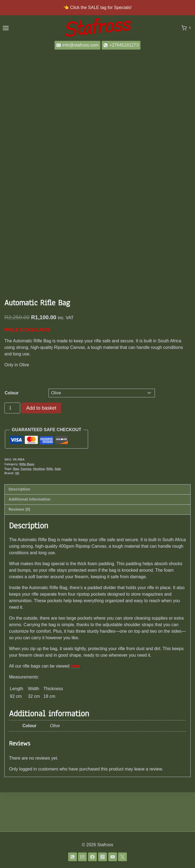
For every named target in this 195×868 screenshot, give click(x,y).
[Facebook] (92, 857)
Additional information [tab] (29, 538)
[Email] (82, 857)
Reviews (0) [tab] (19, 549)
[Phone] (73, 857)
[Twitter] (122, 857)
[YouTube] (113, 857)
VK (17, 512)
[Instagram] (103, 857)
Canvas (26, 508)
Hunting (39, 508)
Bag (16, 508)
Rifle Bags (27, 503)
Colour (12, 432)
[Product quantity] (12, 447)
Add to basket (41, 447)
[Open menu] (6, 28)
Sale (58, 508)
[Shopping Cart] (187, 28)
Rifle (50, 508)
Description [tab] (19, 528)
